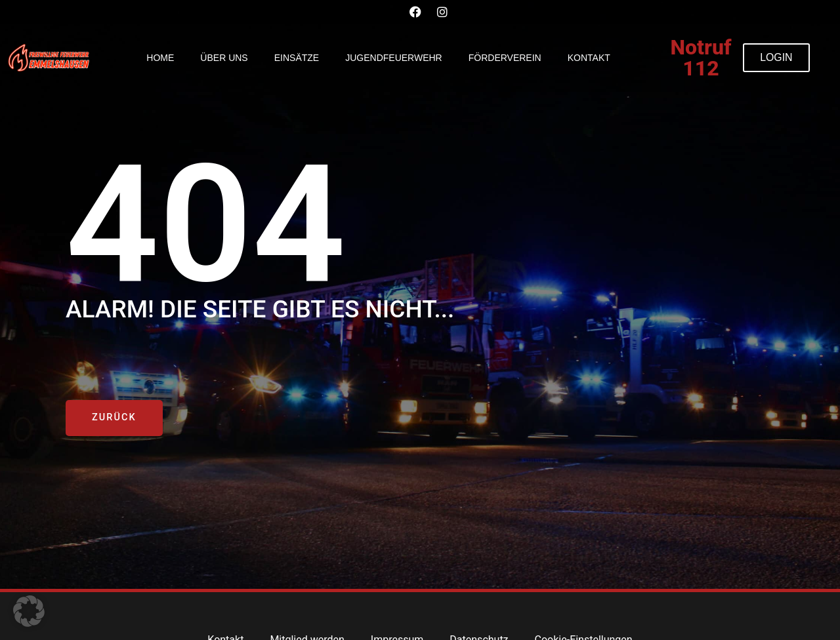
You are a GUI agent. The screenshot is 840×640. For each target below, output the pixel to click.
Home (160, 58)
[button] (29, 611)
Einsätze (297, 58)
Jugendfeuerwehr (394, 58)
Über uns (224, 58)
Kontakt (589, 58)
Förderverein (505, 58)
